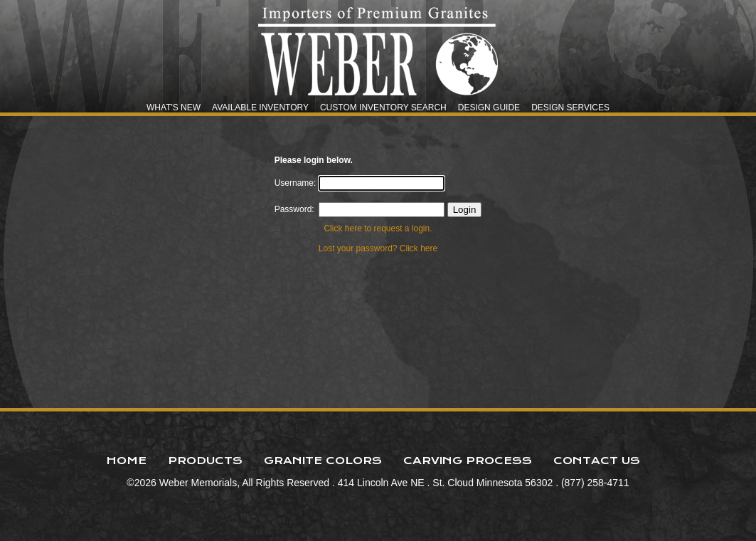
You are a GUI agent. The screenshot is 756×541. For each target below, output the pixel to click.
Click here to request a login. (378, 229)
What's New (174, 107)
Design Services (570, 107)
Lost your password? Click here (378, 248)
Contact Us (597, 461)
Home (126, 461)
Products (205, 461)
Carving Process (468, 461)
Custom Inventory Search (383, 107)
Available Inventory (260, 107)
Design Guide (489, 107)
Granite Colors (323, 461)
